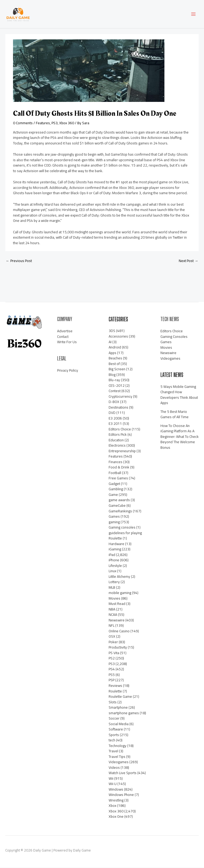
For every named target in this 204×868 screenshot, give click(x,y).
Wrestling (116, 801)
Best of (114, 364)
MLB (112, 588)
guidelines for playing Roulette (125, 536)
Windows (116, 790)
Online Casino (119, 632)
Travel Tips (117, 757)
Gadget (114, 484)
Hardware (116, 544)
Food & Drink (119, 468)
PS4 (112, 670)
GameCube (117, 506)
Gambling (116, 489)
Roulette (115, 692)
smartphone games (124, 713)
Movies (114, 599)
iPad (112, 555)
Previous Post (19, 261)
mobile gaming (120, 593)
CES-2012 (117, 386)
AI (110, 342)
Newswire (117, 621)
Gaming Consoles (174, 337)
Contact (63, 337)
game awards (119, 501)
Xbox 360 (67, 123)
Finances (116, 462)
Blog (112, 375)
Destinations (118, 408)
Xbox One (116, 817)
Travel (113, 751)
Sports (114, 735)
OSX (112, 637)
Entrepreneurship (122, 451)
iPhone (114, 560)
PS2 (112, 659)
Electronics (117, 446)
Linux (112, 571)
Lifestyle (115, 566)
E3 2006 (115, 419)
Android (115, 348)
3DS (112, 331)
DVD (112, 413)
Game (113, 495)
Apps (112, 353)
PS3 (55, 123)
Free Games (118, 479)
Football (115, 473)
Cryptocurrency (120, 397)
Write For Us (67, 342)
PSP (112, 681)
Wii (111, 779)
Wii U (113, 784)
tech (112, 741)
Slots (113, 703)
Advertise (65, 331)
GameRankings (120, 512)
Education (116, 441)
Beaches (115, 359)
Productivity (118, 648)
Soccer (114, 719)
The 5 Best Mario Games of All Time (175, 415)
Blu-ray (114, 380)
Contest (115, 391)
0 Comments (23, 123)
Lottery (114, 582)
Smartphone (118, 708)
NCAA (113, 615)
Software (116, 730)
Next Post (188, 261)
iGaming (115, 550)
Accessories (118, 337)
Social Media (119, 724)
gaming (114, 522)
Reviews (115, 686)
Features (43, 123)
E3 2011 (115, 424)
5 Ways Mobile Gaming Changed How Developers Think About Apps (179, 395)
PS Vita (114, 653)
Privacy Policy (68, 371)
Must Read (117, 604)
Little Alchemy (119, 577)
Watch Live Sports (123, 773)
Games (114, 517)
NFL (112, 626)
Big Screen (117, 369)
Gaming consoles (122, 528)
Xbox (112, 806)
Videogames (119, 762)
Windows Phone (121, 795)
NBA (112, 610)
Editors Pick (118, 435)
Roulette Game (120, 697)
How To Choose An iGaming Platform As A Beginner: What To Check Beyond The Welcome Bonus (180, 437)
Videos (114, 768)
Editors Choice (120, 430)
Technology (118, 746)
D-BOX (114, 402)
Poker (113, 642)
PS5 (112, 675)
